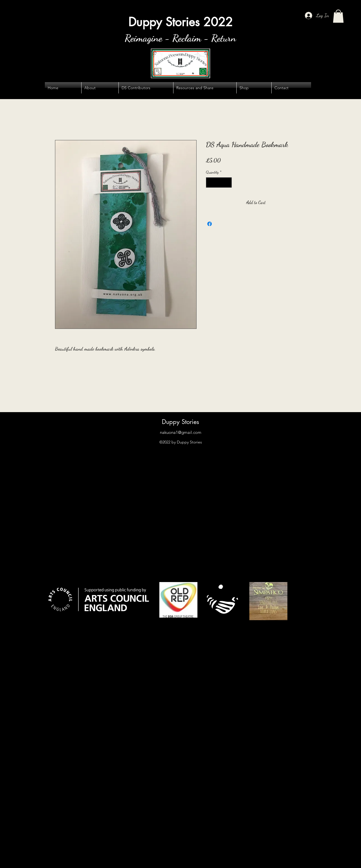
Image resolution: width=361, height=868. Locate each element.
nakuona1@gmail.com (181, 432)
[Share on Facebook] (210, 224)
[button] (338, 16)
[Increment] (227, 182)
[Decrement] (210, 182)
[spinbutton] (219, 182)
